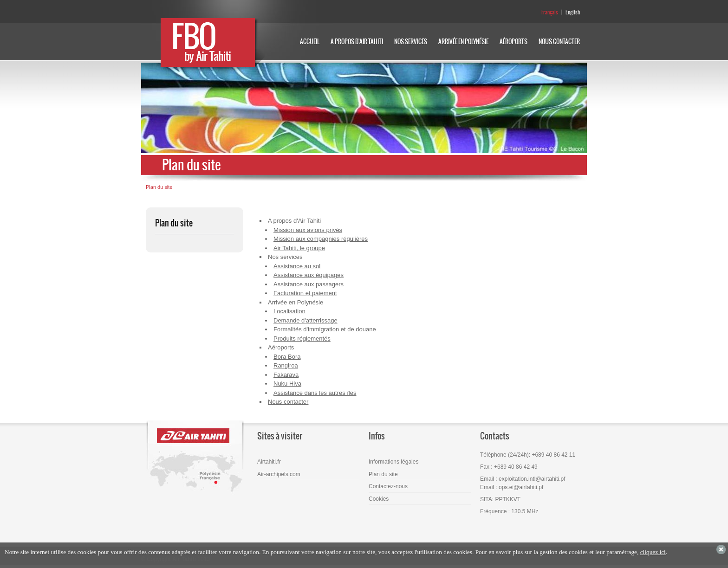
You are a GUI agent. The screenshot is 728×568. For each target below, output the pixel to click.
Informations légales (393, 462)
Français (550, 12)
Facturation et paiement (305, 293)
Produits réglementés (302, 339)
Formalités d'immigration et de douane (325, 329)
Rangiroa (286, 365)
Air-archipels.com (279, 474)
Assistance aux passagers (309, 284)
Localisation (289, 311)
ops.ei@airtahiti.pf (521, 487)
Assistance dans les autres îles (315, 393)
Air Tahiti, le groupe (299, 248)
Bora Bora (287, 357)
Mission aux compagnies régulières (321, 239)
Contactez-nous (388, 486)
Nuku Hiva (287, 384)
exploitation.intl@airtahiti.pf (532, 479)
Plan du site (159, 187)
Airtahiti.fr (269, 462)
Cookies (379, 499)
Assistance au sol (297, 266)
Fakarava (286, 375)
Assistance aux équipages (309, 275)
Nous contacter (288, 402)
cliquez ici (653, 552)
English (573, 12)
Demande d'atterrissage (305, 320)
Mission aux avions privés (308, 230)
